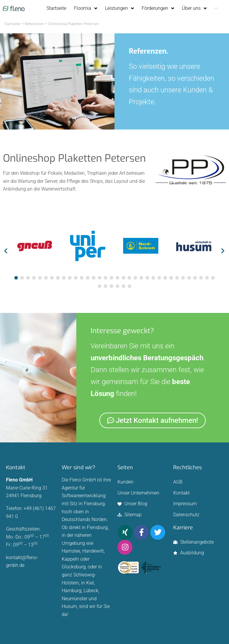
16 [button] (106, 278)
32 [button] (201, 278)
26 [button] (165, 278)
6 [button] (46, 278)
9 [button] (64, 278)
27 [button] (171, 278)
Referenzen (34, 24)
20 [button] (129, 278)
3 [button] (28, 278)
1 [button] (16, 278)
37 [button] (112, 286)
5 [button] (40, 278)
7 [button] (52, 278)
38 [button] (117, 286)
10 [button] (70, 278)
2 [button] (22, 278)
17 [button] (112, 278)
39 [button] (123, 286)
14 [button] (94, 278)
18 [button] (117, 278)
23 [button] (147, 278)
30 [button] (189, 278)
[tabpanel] (35, 247)
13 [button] (88, 278)
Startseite (12, 24)
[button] (6, 252)
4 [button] (34, 278)
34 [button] (213, 278)
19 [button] (123, 278)
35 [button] (100, 286)
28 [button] (177, 278)
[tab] (16, 278)
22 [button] (141, 278)
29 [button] (183, 278)
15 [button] (100, 278)
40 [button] (129, 286)
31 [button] (195, 278)
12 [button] (82, 278)
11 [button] (76, 278)
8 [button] (58, 278)
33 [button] (207, 278)
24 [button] (153, 278)
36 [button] (106, 286)
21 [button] (135, 278)
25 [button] (159, 278)
